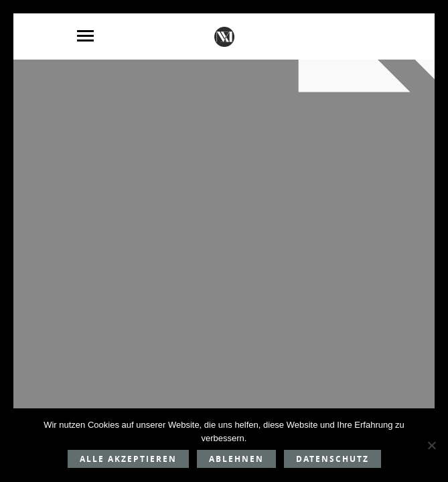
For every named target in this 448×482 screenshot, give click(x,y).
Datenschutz (332, 459)
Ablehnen (236, 459)
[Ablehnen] (431, 445)
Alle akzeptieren (128, 459)
